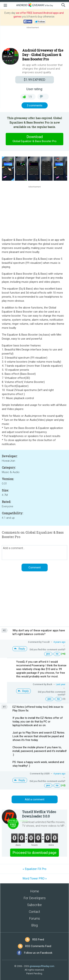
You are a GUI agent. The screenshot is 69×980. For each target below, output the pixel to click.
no (57, 654)
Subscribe (34, 905)
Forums (34, 918)
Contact (34, 912)
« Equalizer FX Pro (34, 869)
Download (35, 139)
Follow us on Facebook (38, 953)
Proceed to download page (34, 853)
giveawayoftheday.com (42, 966)
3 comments (35, 105)
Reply (22, 649)
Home (35, 891)
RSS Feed (38, 940)
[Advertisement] (34, 38)
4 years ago (59, 642)
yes (48, 654)
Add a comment (35, 799)
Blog (34, 925)
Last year (61, 684)
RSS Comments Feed (38, 946)
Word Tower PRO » (35, 878)
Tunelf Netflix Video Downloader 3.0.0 (39, 814)
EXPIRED (34, 80)
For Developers (35, 898)
